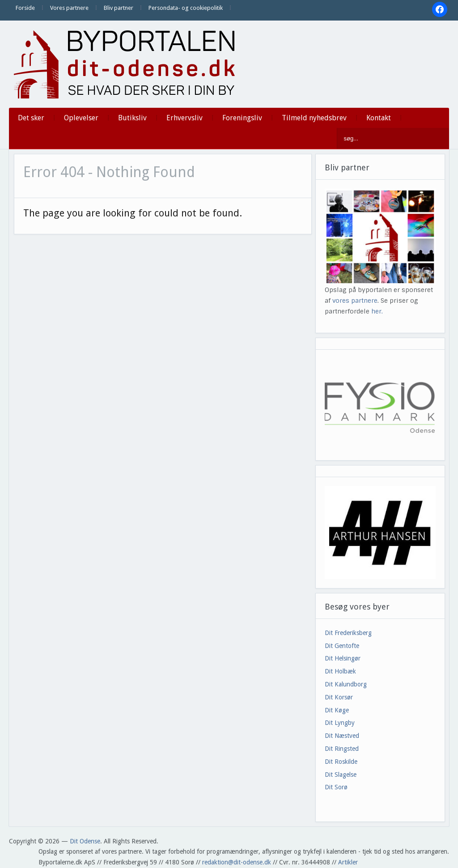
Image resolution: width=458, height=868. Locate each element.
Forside (25, 8)
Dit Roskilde (341, 762)
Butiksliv (132, 118)
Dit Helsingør (343, 658)
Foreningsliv (242, 118)
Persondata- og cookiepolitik (186, 8)
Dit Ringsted (342, 749)
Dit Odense (85, 841)
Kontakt (379, 118)
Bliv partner (119, 8)
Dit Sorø (336, 787)
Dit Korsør (339, 697)
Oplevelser (81, 118)
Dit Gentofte (342, 646)
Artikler (348, 862)
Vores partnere (69, 8)
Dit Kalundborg (346, 684)
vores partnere (355, 301)
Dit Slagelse (341, 775)
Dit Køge (337, 710)
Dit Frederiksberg (348, 633)
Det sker (31, 118)
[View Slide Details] (380, 532)
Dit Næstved (342, 736)
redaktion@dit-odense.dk (237, 862)
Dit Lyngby (340, 723)
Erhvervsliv (184, 118)
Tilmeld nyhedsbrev (314, 118)
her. (377, 311)
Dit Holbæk (340, 671)
